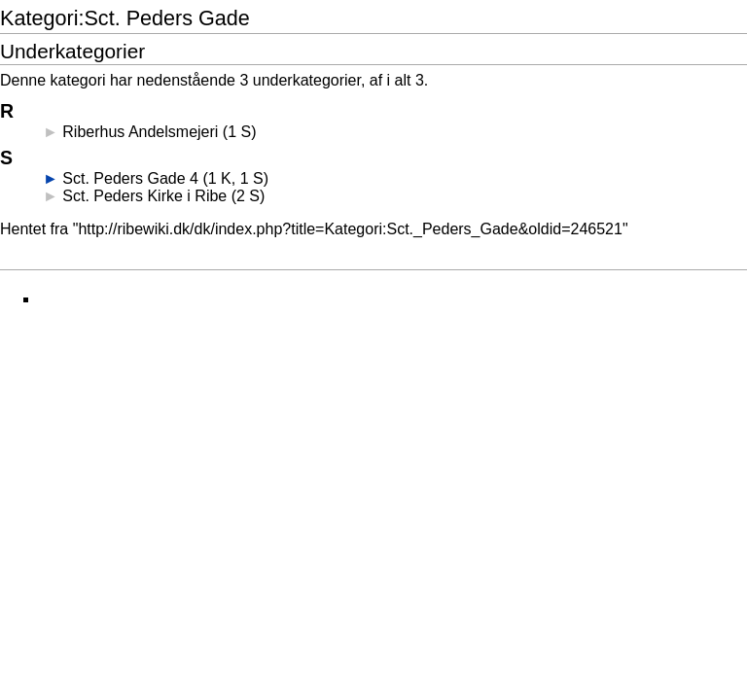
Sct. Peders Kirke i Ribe (144, 196)
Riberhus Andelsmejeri (140, 132)
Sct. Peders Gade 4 (130, 178)
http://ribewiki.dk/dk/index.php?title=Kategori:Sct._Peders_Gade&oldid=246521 (350, 229)
